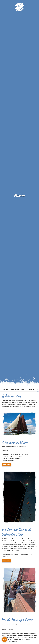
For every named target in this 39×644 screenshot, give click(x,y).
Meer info (7, 465)
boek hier (7, 561)
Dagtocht (5, 389)
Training (32, 389)
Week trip (24, 389)
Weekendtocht (14, 389)
